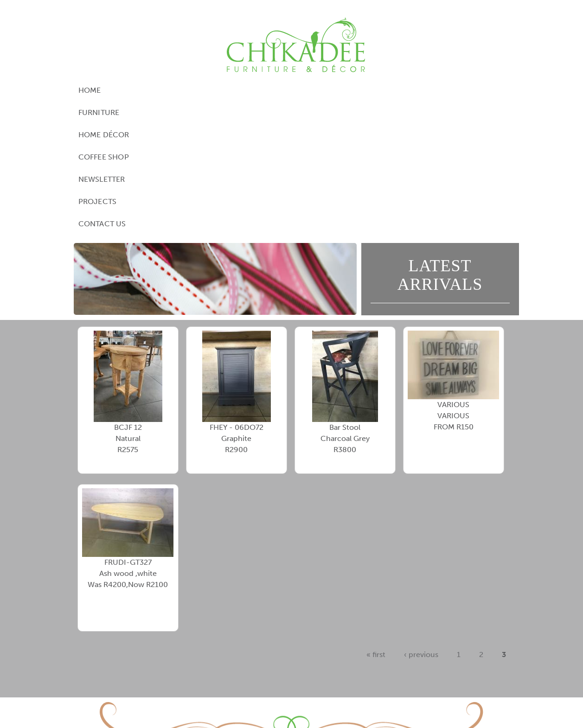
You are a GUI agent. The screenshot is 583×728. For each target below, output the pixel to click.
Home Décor (220, 90)
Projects (404, 90)
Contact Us (461, 90)
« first (376, 521)
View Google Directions (238, 668)
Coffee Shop (285, 90)
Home (114, 90)
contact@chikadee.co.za (358, 679)
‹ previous (421, 521)
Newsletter (348, 90)
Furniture (160, 90)
